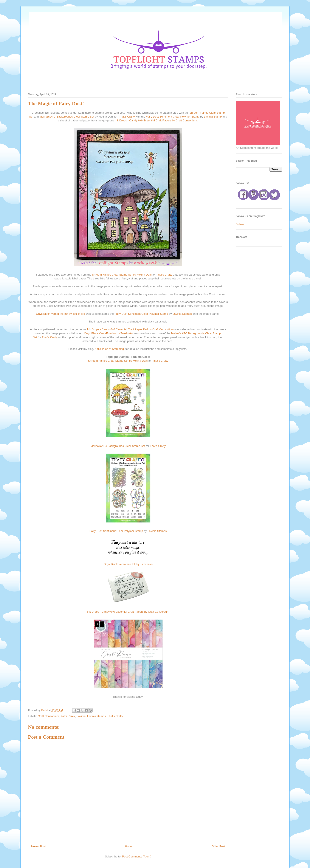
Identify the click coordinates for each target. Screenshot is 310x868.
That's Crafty (127, 117)
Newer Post (38, 846)
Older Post (218, 846)
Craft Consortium (48, 716)
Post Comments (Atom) (137, 856)
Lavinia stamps (97, 716)
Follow (240, 224)
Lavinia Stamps (182, 314)
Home (129, 846)
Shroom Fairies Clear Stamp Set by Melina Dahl (122, 275)
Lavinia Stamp (213, 117)
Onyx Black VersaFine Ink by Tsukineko (60, 314)
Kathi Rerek (68, 716)
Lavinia (81, 716)
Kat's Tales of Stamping (109, 349)
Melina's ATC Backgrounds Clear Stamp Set (67, 117)
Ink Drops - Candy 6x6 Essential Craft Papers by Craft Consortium (156, 120)
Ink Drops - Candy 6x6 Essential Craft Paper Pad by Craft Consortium (130, 329)
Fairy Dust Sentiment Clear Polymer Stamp (173, 117)
